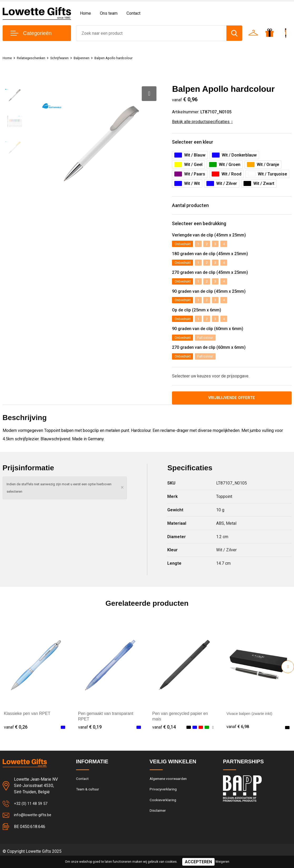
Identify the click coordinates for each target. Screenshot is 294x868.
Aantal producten (194, 208)
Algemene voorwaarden (170, 787)
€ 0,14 (164, 735)
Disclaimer (159, 821)
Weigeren (222, 862)
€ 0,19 (90, 735)
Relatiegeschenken (34, 58)
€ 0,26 (16, 735)
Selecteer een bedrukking (204, 228)
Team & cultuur (89, 799)
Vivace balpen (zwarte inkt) (252, 722)
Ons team (109, 13)
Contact (133, 13)
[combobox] (151, 33)
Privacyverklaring (164, 799)
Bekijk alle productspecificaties (202, 122)
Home (85, 13)
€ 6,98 (238, 735)
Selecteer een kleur (197, 143)
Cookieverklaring (164, 810)
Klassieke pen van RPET (27, 722)
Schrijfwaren (66, 58)
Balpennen (91, 58)
